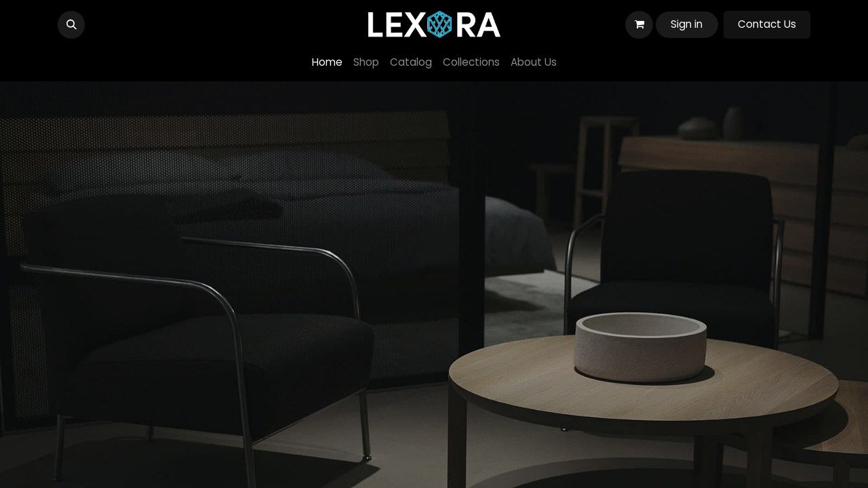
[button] (71, 24)
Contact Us (767, 24)
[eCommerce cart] (639, 24)
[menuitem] (327, 63)
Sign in (687, 24)
